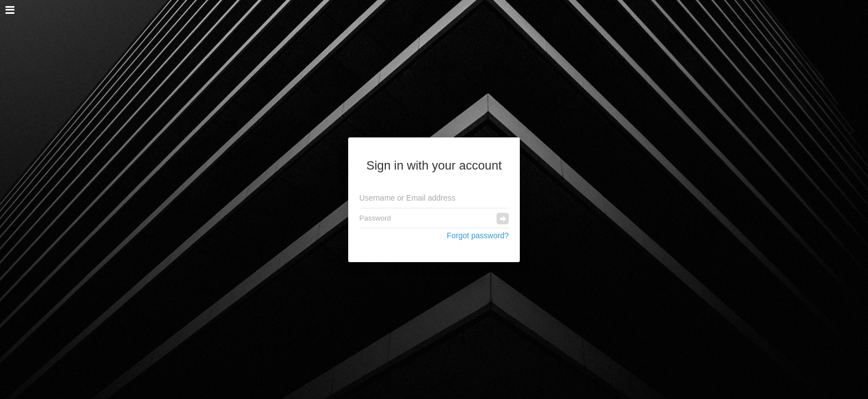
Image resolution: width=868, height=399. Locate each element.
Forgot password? (478, 236)
